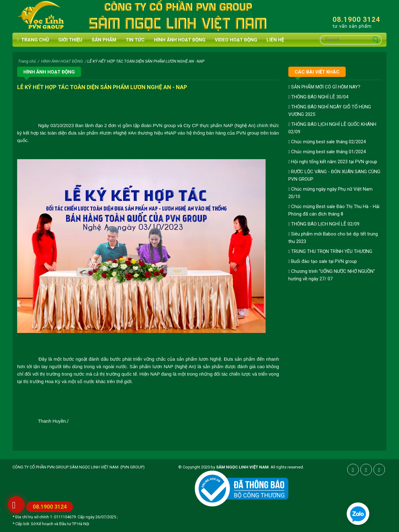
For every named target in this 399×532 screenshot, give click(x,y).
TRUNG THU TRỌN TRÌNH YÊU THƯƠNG (330, 251)
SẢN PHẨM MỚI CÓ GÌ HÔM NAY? (324, 87)
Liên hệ (275, 40)
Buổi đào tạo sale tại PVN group (323, 261)
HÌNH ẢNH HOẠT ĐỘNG (180, 40)
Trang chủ (33, 40)
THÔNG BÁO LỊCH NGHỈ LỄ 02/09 (324, 224)
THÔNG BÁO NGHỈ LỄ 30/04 (318, 97)
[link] (106, 133)
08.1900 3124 (356, 19)
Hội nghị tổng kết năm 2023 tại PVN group (333, 162)
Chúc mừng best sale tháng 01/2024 (327, 152)
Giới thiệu (70, 40)
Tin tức (135, 40)
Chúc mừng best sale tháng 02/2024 (327, 142)
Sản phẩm (104, 40)
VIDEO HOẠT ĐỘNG (236, 40)
